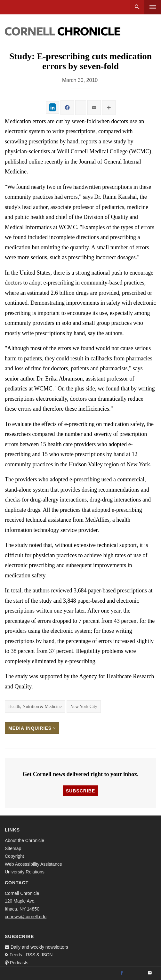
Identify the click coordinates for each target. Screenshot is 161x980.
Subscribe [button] (80, 791)
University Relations (25, 872)
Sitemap (13, 848)
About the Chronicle (24, 840)
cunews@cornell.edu (26, 917)
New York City (84, 707)
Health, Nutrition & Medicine (35, 707)
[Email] (150, 973)
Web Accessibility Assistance (33, 864)
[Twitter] (136, 973)
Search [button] (137, 7)
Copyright (14, 856)
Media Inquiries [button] (32, 728)
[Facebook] (122, 973)
